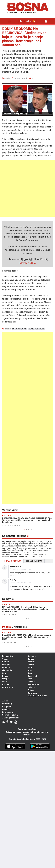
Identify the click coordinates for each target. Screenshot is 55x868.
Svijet (5, 682)
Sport (5, 673)
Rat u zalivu (8, 656)
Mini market (8, 687)
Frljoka (31, 690)
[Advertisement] (27, 188)
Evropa (5, 679)
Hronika (6, 667)
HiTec (30, 667)
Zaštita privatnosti (11, 718)
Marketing (7, 704)
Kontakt (6, 709)
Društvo (6, 684)
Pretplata (7, 706)
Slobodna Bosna (28, 739)
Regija (5, 676)
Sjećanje (32, 656)
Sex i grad (32, 676)
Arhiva (5, 701)
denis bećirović (36, 329)
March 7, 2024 (28, 263)
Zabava (31, 687)
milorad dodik (19, 329)
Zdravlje (32, 662)
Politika (6, 662)
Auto (30, 670)
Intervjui (6, 665)
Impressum (7, 712)
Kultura (31, 659)
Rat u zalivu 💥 (28, 21)
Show (30, 673)
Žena (30, 679)
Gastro (31, 665)
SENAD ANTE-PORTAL (37, 696)
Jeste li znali (34, 684)
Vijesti (5, 659)
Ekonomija (7, 670)
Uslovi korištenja (10, 715)
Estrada (31, 682)
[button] (50, 85)
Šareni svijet (33, 693)
